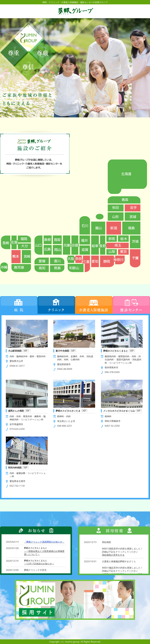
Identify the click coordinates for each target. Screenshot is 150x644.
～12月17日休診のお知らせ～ (39, 564)
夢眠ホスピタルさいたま (68, 411)
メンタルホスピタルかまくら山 (119, 411)
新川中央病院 (62, 351)
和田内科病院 (15, 468)
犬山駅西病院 (15, 351)
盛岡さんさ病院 (16, 411)
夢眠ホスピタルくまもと (116, 351)
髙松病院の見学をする (113, 555)
